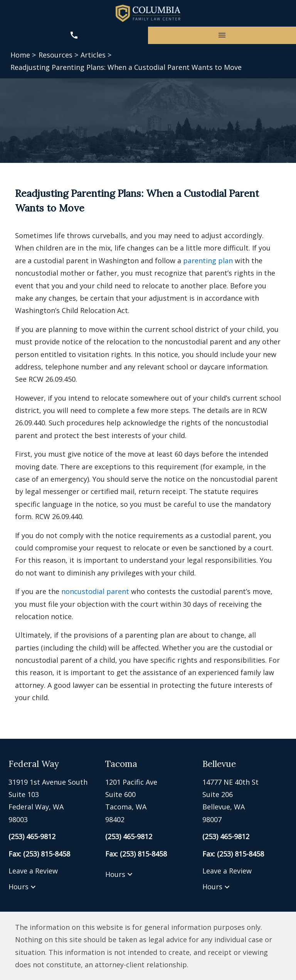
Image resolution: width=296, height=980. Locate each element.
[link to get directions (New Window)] (51, 801)
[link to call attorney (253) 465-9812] (74, 35)
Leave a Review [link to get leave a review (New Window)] (33, 871)
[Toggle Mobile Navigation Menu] (222, 35)
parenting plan (208, 261)
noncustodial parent (95, 591)
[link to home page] (148, 13)
